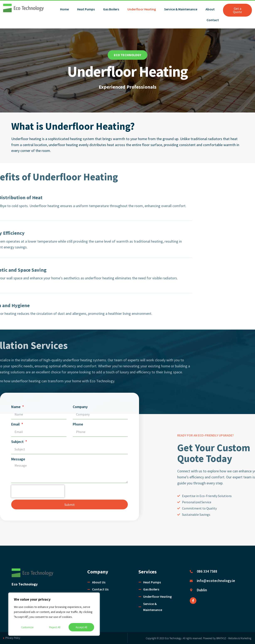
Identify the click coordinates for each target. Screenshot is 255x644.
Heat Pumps (86, 9)
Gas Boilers (111, 9)
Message (18, 208)
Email (16, 173)
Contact (213, 20)
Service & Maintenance (181, 9)
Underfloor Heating (142, 9)
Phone (78, 173)
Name (16, 156)
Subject (18, 191)
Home (64, 9)
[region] (54, 614)
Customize (27, 627)
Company (80, 156)
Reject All (54, 627)
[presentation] (38, 240)
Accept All (81, 627)
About (210, 9)
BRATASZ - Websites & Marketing (234, 638)
